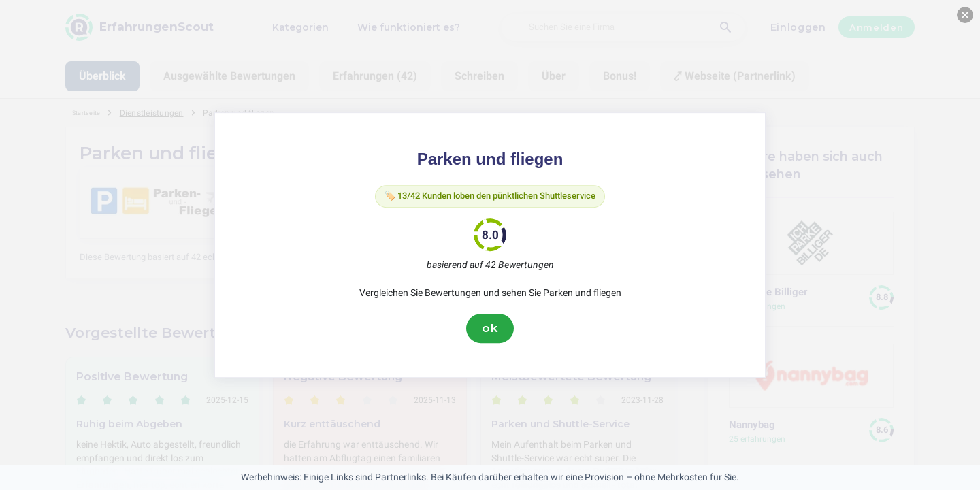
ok (490, 331)
